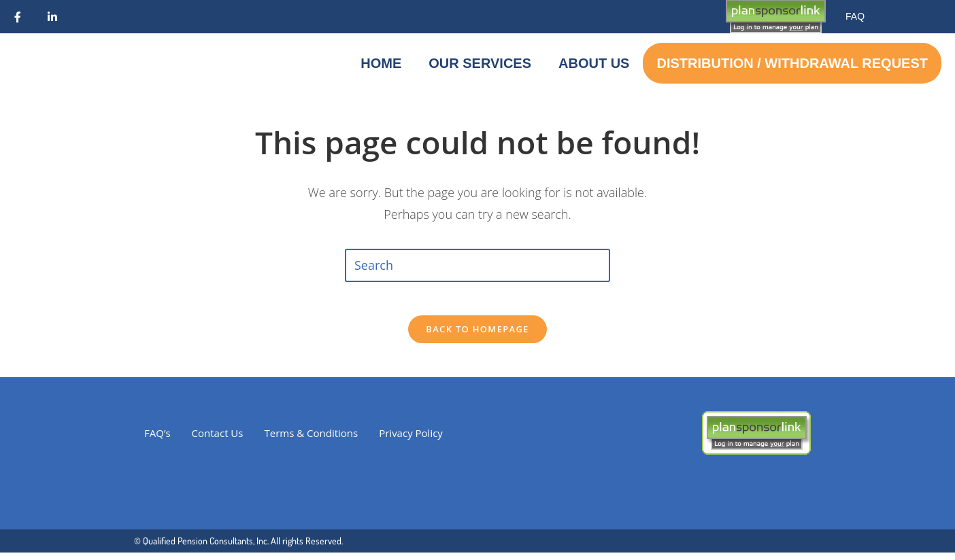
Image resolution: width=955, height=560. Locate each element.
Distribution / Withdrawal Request (792, 63)
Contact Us (218, 440)
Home (381, 63)
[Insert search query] (477, 265)
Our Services (480, 63)
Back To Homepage (477, 336)
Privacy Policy (411, 440)
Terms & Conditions (311, 440)
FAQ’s (157, 440)
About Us (594, 63)
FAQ (855, 16)
